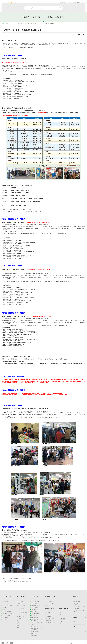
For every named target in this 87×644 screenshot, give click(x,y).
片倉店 (17, 190)
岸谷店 (28, 190)
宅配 (74, 3)
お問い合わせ (63, 3)
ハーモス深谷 (27, 193)
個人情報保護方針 (23, 643)
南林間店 (41, 199)
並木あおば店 (14, 199)
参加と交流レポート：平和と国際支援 (26, 24)
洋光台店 (18, 195)
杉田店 (12, 195)
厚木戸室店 (18, 205)
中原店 (25, 205)
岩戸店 (12, 202)
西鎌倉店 (23, 202)
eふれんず (80, 3)
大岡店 (24, 195)
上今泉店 (30, 199)
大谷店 (35, 199)
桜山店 (29, 202)
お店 (69, 3)
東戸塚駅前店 (18, 193)
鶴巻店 (12, 205)
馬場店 (12, 190)
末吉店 (23, 190)
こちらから (21, 80)
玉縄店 (17, 202)
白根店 (12, 193)
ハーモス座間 (22, 199)
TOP (3, 24)
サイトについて (32, 643)
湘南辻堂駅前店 (36, 202)
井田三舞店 (13, 188)
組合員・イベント (10, 24)
